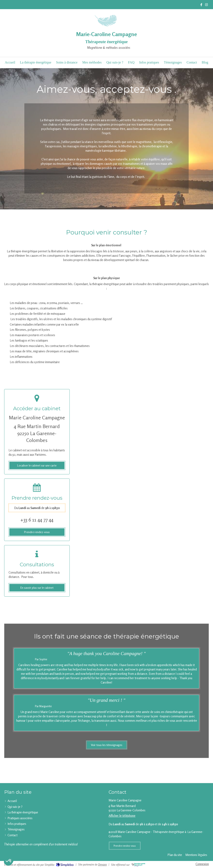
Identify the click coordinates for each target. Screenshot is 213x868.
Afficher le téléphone (122, 816)
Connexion (202, 864)
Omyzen (102, 864)
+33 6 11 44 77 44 (37, 520)
